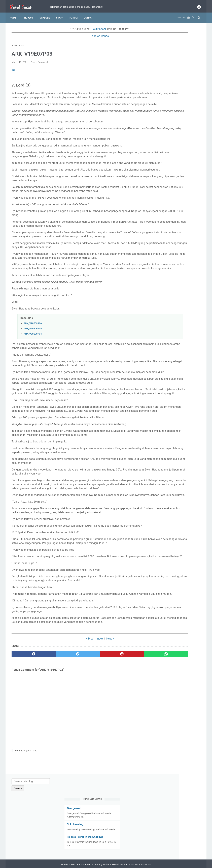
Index (75, 720)
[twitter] (59, 736)
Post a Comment (39, 59)
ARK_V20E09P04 (33, 367)
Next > (85, 720)
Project (30, 13)
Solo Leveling (161, 71)
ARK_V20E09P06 (33, 357)
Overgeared (160, 55)
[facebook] (197, 4)
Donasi (90, 13)
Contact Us (132, 856)
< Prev (65, 720)
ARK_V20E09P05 (33, 362)
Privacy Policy (102, 856)
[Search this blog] (169, 28)
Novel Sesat (111, 863)
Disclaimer (118, 856)
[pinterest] (91, 736)
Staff (61, 13)
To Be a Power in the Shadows (171, 87)
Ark (13, 67)
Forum (75, 13)
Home (15, 13)
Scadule (46, 13)
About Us (146, 856)
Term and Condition (81, 856)
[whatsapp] (122, 736)
